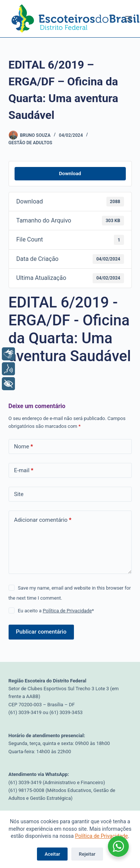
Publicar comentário (41, 632)
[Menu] (128, 19)
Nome (24, 447)
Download (70, 173)
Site (19, 494)
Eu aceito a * (56, 611)
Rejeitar (87, 854)
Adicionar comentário (43, 520)
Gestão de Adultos (30, 143)
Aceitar (52, 854)
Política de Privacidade (102, 836)
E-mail (24, 471)
